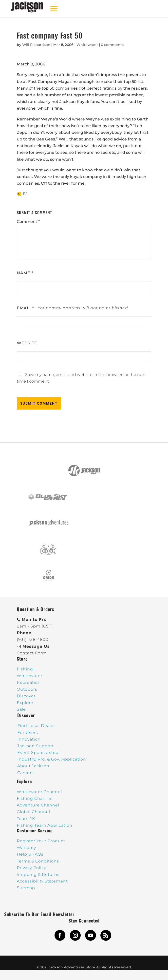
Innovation (29, 739)
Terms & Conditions (38, 861)
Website (27, 343)
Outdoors (27, 689)
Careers (26, 773)
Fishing (25, 669)
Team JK (26, 819)
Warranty (26, 848)
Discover (26, 696)
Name (25, 273)
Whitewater (87, 45)
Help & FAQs (30, 854)
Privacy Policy (31, 868)
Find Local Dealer (36, 726)
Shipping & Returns (38, 874)
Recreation (29, 682)
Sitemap (26, 888)
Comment (28, 222)
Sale (21, 709)
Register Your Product (41, 841)
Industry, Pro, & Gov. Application (52, 759)
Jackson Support (36, 746)
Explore (25, 703)
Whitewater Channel (39, 792)
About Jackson (33, 766)
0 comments (112, 45)
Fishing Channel (35, 798)
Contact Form (32, 653)
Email (25, 308)
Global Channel (33, 812)
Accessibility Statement (42, 881)
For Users (28, 733)
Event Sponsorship (38, 753)
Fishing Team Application (45, 825)
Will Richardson (36, 45)
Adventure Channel (38, 805)
